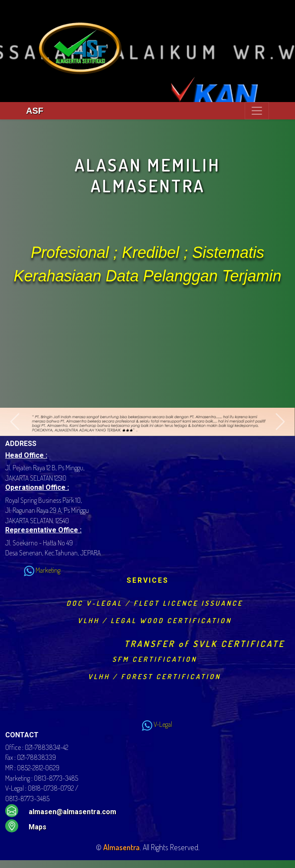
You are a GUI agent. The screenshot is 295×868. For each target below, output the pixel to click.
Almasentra (121, 847)
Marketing (33, 570)
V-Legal (148, 724)
